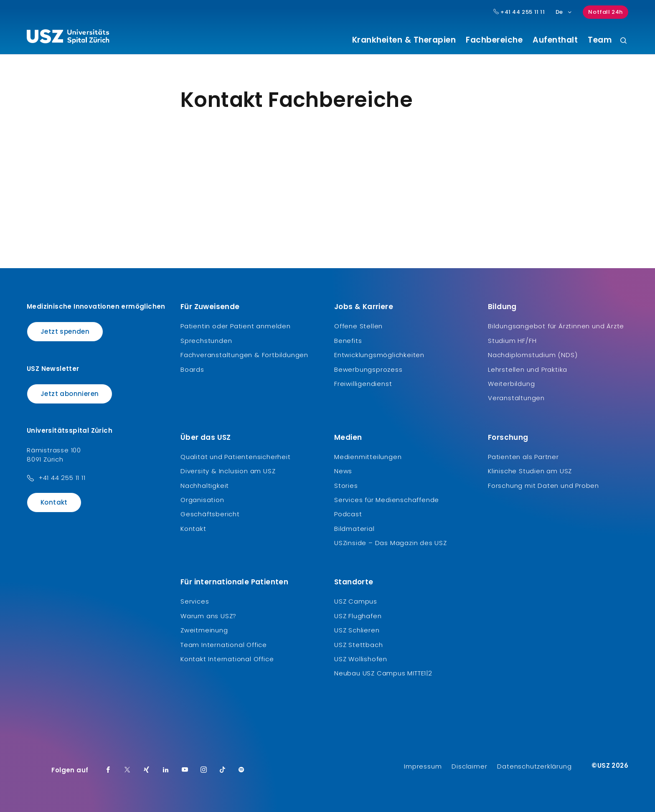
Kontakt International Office (227, 659)
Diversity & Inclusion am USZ (228, 471)
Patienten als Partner (523, 457)
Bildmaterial (354, 529)
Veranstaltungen (516, 398)
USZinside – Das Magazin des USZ (391, 543)
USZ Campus (356, 601)
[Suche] (623, 41)
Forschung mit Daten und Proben (543, 486)
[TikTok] (223, 770)
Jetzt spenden (65, 331)
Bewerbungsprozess (368, 369)
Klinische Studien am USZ (530, 471)
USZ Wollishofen (361, 659)
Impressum (423, 766)
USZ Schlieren (357, 630)
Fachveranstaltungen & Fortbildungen (244, 355)
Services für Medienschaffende (387, 500)
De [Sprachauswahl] (564, 12)
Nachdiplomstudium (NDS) (533, 355)
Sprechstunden (206, 341)
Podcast (348, 514)
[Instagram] (204, 770)
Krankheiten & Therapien (404, 40)
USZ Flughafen (358, 616)
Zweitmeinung (204, 630)
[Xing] (147, 770)
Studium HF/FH (512, 341)
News (343, 471)
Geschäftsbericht (210, 514)
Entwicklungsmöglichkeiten (379, 355)
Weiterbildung (511, 384)
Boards (192, 369)
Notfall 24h (605, 12)
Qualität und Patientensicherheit (236, 457)
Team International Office (224, 645)
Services (195, 601)
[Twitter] (127, 770)
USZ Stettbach (358, 645)
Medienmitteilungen (368, 457)
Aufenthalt (555, 40)
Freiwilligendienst (363, 384)
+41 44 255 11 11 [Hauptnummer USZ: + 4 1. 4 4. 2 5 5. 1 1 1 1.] (519, 12)
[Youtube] (185, 770)
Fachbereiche (494, 40)
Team (600, 40)
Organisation (202, 500)
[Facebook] (108, 770)
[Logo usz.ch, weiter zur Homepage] (68, 38)
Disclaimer (469, 766)
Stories (346, 486)
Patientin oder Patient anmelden (236, 326)
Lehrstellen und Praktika (528, 369)
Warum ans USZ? (208, 616)
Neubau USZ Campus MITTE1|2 (383, 673)
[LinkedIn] (166, 770)
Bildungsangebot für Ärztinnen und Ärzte (556, 326)
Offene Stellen (358, 326)
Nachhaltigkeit (205, 486)
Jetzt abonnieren (70, 394)
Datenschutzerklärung (534, 766)
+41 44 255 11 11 (62, 478)
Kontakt (54, 502)
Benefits (348, 341)
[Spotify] (241, 770)
